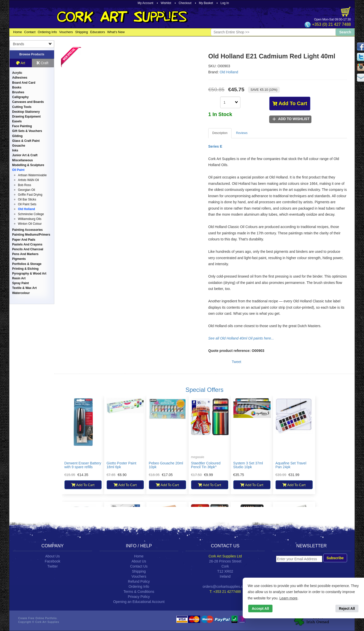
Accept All (260, 609)
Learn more (288, 598)
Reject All (347, 609)
